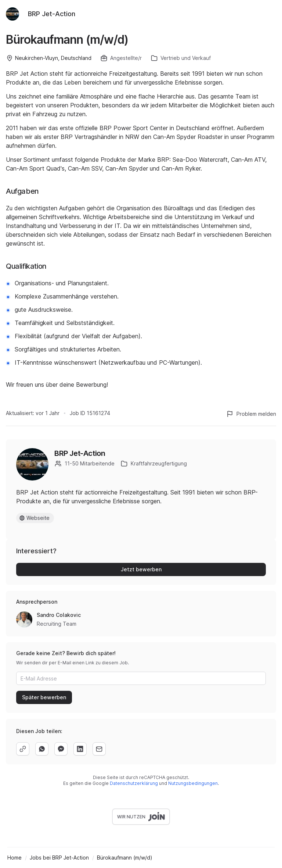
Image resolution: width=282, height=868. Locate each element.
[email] (99, 749)
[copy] (23, 749)
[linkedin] (80, 749)
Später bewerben (44, 697)
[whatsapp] (42, 749)
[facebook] (61, 749)
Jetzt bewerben (141, 569)
